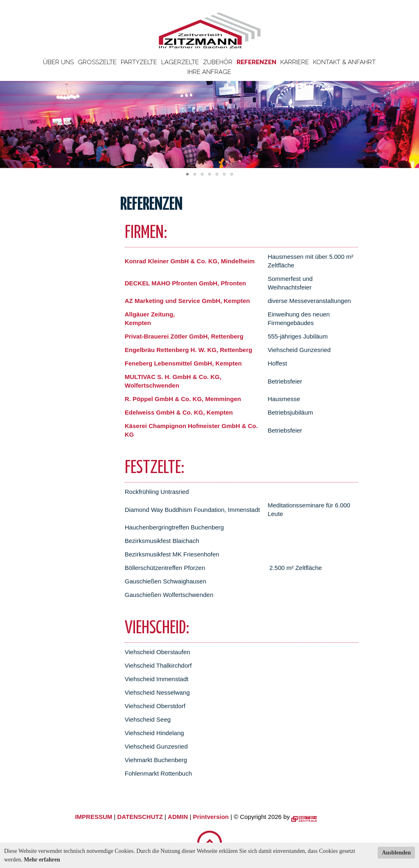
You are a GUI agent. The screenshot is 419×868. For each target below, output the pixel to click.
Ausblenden (396, 853)
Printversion (211, 817)
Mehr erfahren (42, 860)
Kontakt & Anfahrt (344, 62)
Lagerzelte (180, 62)
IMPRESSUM (93, 817)
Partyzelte (139, 62)
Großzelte (97, 62)
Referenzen (256, 62)
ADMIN (178, 817)
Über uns (58, 62)
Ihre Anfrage (209, 72)
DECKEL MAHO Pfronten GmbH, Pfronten (185, 283)
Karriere (295, 62)
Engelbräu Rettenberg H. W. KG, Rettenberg (189, 350)
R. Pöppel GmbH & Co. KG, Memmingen (183, 399)
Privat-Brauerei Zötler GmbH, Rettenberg (184, 336)
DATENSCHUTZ (140, 817)
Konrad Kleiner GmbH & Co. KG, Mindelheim (190, 261)
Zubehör (218, 62)
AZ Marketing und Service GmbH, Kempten (187, 301)
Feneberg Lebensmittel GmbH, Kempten (183, 363)
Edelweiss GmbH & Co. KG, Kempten (179, 412)
